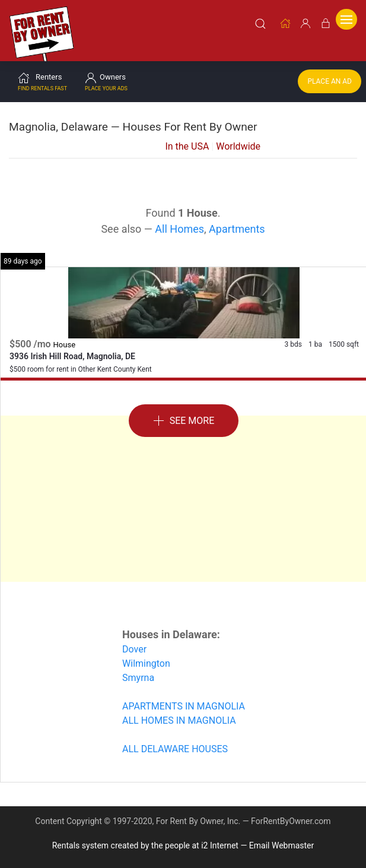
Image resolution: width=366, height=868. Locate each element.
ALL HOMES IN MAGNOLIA (179, 716)
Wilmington (146, 659)
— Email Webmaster (277, 841)
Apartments (237, 224)
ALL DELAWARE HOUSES (175, 744)
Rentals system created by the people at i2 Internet (145, 841)
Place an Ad (330, 77)
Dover (134, 644)
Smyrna (138, 673)
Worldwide (238, 142)
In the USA (187, 142)
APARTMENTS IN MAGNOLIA (184, 701)
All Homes (179, 224)
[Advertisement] (184, 494)
